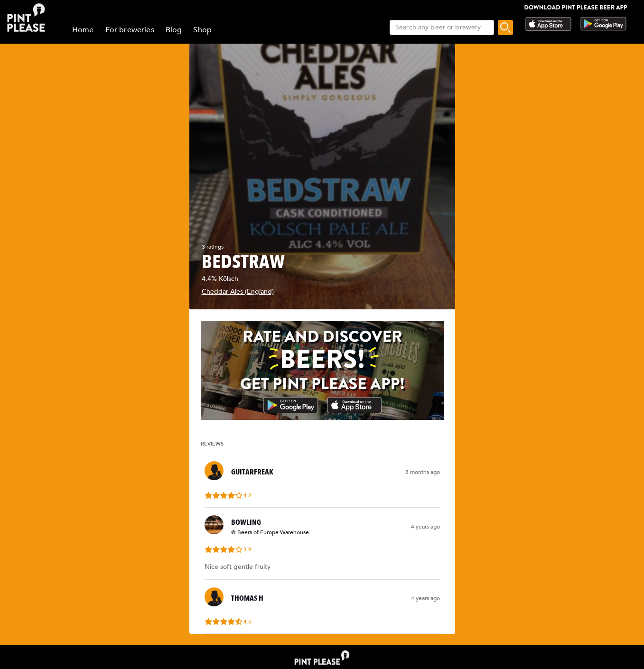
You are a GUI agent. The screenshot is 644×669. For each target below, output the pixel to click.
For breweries (130, 30)
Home (83, 30)
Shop (202, 30)
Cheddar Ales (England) (238, 292)
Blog (174, 30)
